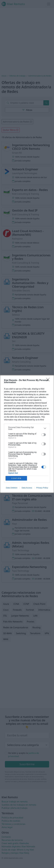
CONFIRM (16, 478)
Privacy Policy (42, 488)
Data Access (27, 488)
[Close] (49, 380)
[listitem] (27, 428)
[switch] (44, 435)
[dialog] (27, 434)
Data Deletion (12, 488)
